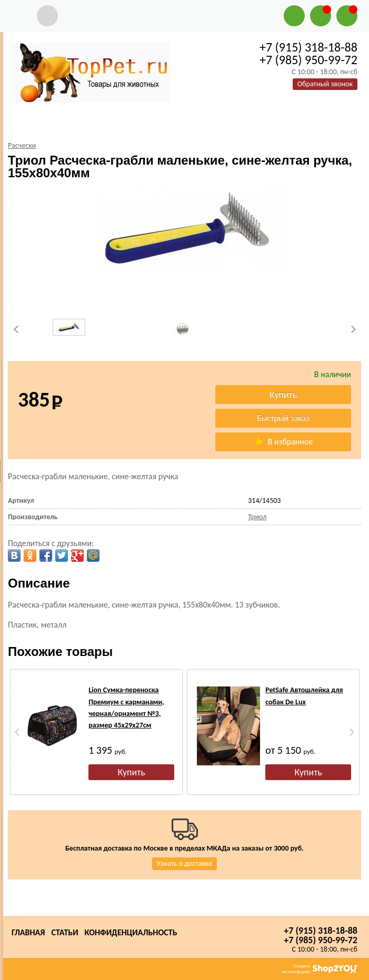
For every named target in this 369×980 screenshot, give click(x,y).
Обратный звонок (325, 84)
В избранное (283, 442)
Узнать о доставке (185, 863)
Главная (28, 932)
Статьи (64, 932)
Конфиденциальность (131, 932)
